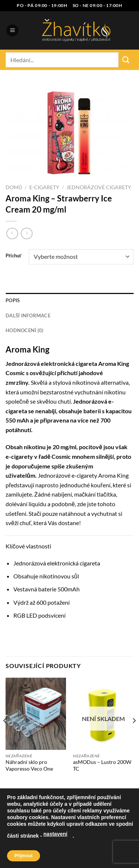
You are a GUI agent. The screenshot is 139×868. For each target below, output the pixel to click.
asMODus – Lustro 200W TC (102, 765)
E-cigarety (44, 187)
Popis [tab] (13, 300)
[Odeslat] (126, 60)
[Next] (134, 735)
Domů (14, 187)
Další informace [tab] (28, 316)
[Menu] (12, 31)
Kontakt (100, 847)
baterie (47, 589)
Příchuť (14, 256)
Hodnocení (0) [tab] (24, 330)
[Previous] (5, 735)
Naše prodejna (47, 847)
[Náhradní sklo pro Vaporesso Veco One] (36, 714)
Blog (77, 847)
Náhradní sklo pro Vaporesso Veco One (29, 765)
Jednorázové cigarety (99, 187)
